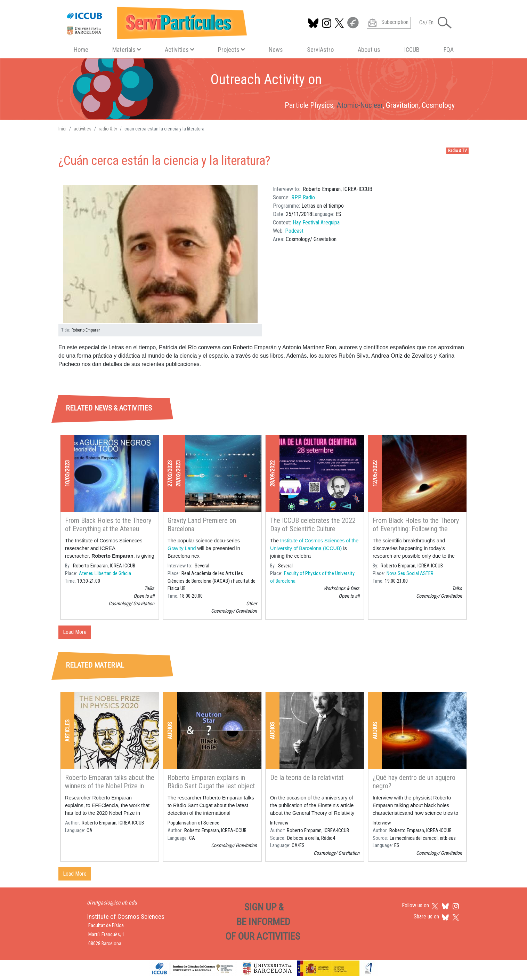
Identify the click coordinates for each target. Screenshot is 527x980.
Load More (75, 632)
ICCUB (412, 50)
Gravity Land (182, 548)
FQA (449, 50)
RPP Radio (303, 197)
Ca (422, 22)
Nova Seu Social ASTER (410, 573)
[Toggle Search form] (445, 23)
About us (369, 50)
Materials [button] (127, 50)
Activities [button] (179, 50)
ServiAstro (320, 50)
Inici (62, 129)
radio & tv (108, 129)
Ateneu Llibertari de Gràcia (105, 573)
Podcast (294, 231)
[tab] (127, 377)
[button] (160, 254)
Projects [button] (231, 50)
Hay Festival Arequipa (316, 222)
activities (83, 129)
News (276, 50)
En (431, 22)
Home (81, 50)
